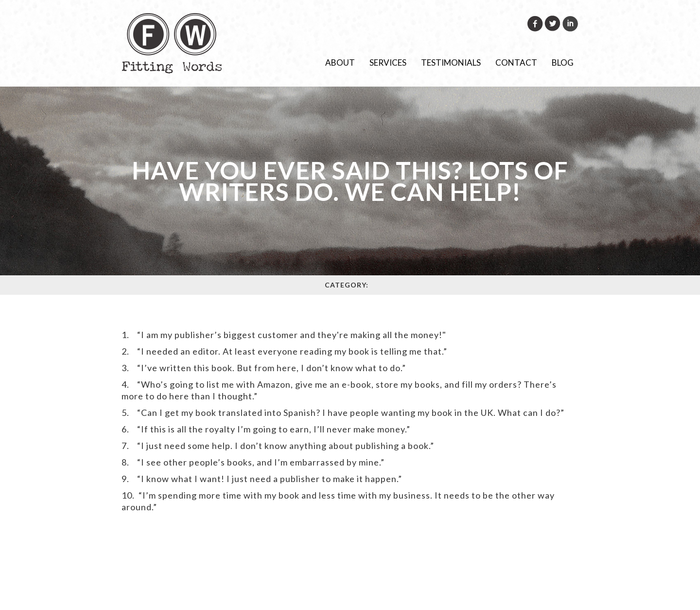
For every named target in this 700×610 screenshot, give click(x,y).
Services (388, 63)
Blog (563, 63)
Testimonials (451, 63)
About (340, 63)
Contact (516, 63)
